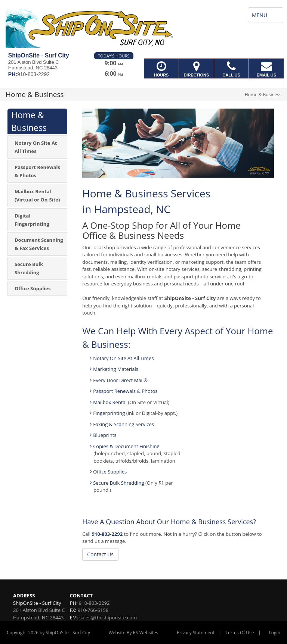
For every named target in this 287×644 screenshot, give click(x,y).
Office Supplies (110, 472)
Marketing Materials (116, 369)
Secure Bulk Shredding (118, 483)
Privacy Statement (196, 633)
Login (275, 633)
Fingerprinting (109, 413)
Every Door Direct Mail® (120, 380)
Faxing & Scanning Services (124, 424)
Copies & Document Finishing (126, 446)
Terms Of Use (240, 633)
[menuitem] (37, 147)
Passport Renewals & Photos (125, 391)
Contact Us (100, 554)
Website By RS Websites (134, 633)
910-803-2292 (107, 534)
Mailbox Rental (110, 402)
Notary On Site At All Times (123, 358)
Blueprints (105, 435)
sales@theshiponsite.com (108, 618)
